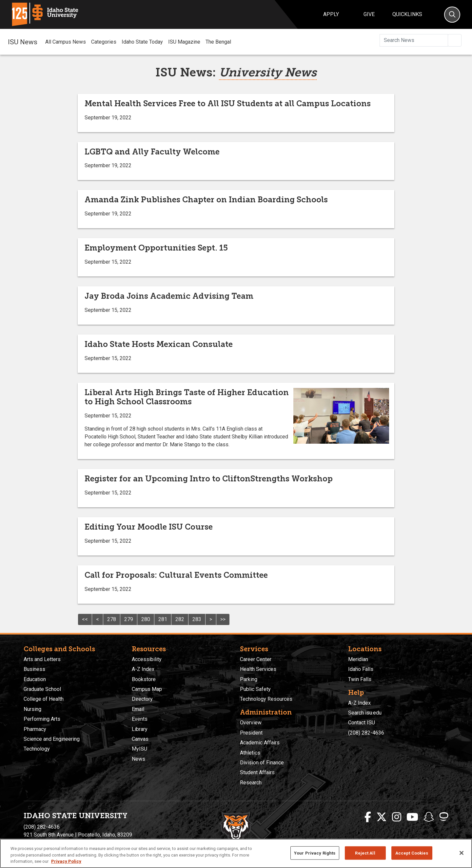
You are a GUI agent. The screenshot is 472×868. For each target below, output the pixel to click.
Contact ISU (362, 723)
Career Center (256, 659)
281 (163, 619)
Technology (37, 749)
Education (35, 679)
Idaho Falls (361, 669)
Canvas (140, 739)
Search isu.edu (365, 713)
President (251, 733)
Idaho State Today (142, 42)
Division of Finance (262, 763)
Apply (331, 14)
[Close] (462, 853)
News (138, 759)
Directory (142, 699)
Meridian (358, 659)
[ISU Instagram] (397, 817)
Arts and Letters (42, 659)
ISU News (23, 42)
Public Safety (255, 689)
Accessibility (147, 659)
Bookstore (144, 679)
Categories (104, 42)
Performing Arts (42, 719)
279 (129, 619)
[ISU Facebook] (368, 817)
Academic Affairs (260, 743)
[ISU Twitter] (382, 817)
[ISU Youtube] (412, 817)
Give (369, 14)
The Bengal (218, 42)
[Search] (452, 15)
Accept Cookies (412, 853)
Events (140, 719)
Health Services (258, 669)
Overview (251, 723)
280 (146, 619)
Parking (249, 679)
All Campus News (66, 42)
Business (34, 669)
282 (180, 619)
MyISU (139, 749)
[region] (236, 853)
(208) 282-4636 (366, 733)
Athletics (250, 753)
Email (138, 709)
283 (197, 619)
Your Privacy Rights (315, 853)
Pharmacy (35, 729)
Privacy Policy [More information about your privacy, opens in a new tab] (66, 861)
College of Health (44, 699)
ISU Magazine (184, 42)
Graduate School (42, 689)
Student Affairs (257, 772)
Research (251, 783)
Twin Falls (360, 679)
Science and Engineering (52, 739)
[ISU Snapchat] (429, 817)
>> (223, 619)
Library (140, 729)
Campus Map (147, 689)
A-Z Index (143, 669)
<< (85, 619)
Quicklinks (407, 14)
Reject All (365, 853)
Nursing (32, 709)
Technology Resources (266, 699)
